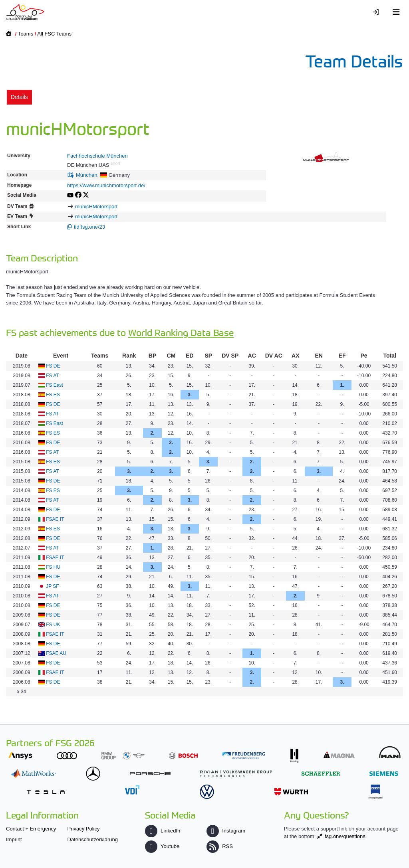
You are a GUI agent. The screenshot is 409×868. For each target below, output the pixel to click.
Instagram (226, 831)
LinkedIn (163, 831)
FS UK (53, 625)
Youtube (162, 846)
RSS (220, 846)
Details (19, 97)
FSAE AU (56, 653)
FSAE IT (55, 519)
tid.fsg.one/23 (89, 227)
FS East (55, 385)
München (86, 175)
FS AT (52, 376)
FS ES (53, 395)
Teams (26, 34)
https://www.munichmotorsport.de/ (106, 185)
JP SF (52, 586)
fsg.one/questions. (346, 836)
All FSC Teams (54, 34)
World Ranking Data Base (181, 332)
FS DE (53, 366)
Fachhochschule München (97, 156)
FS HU (53, 567)
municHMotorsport (96, 207)
